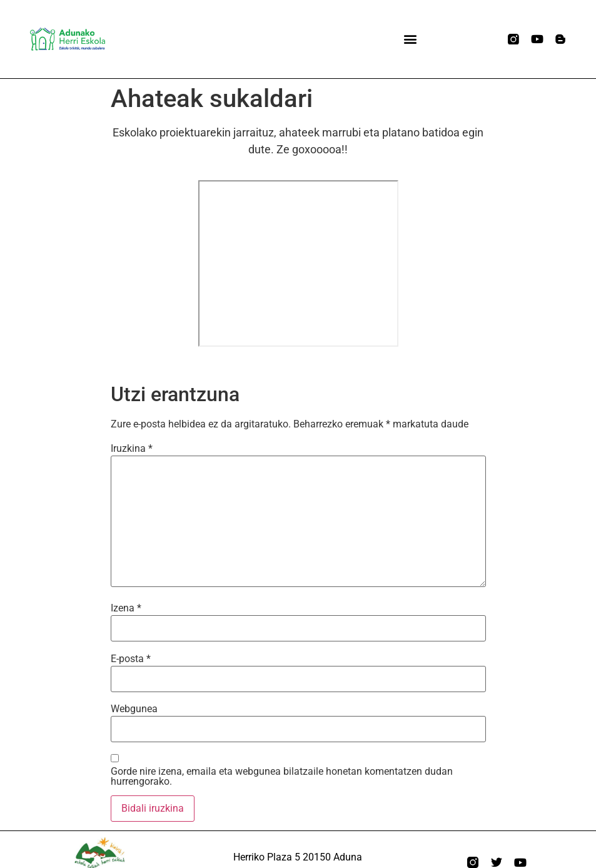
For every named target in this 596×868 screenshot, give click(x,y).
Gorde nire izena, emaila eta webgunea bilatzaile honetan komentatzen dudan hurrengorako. (282, 777)
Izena (126, 608)
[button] (410, 39)
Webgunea (134, 709)
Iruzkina (132, 449)
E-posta (131, 659)
